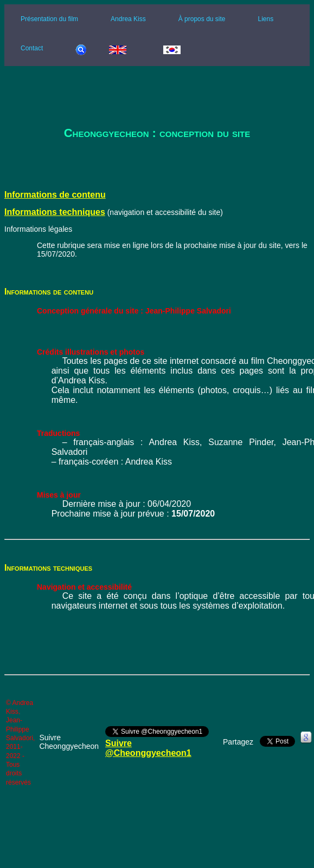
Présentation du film (49, 19)
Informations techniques (55, 212)
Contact (32, 48)
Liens (265, 19)
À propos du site (202, 19)
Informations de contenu (55, 195)
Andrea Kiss (128, 19)
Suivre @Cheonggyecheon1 (148, 748)
